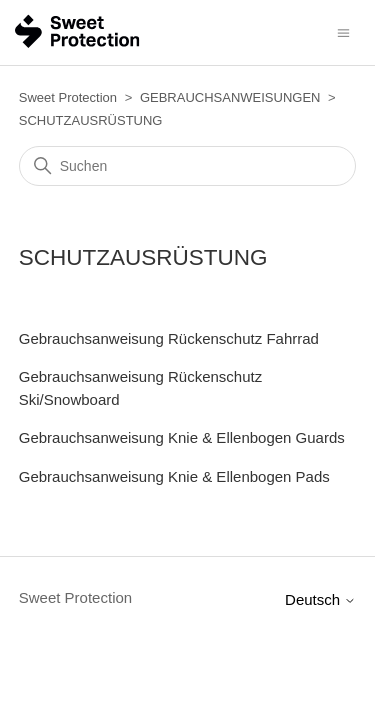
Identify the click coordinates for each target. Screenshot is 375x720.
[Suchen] (188, 166)
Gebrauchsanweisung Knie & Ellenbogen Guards (182, 437)
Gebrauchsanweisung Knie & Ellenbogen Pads (174, 476)
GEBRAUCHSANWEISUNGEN (230, 97)
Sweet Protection (68, 97)
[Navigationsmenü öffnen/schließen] (343, 31)
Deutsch (320, 599)
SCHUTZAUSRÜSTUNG (91, 120)
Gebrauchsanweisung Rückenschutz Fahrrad (169, 338)
